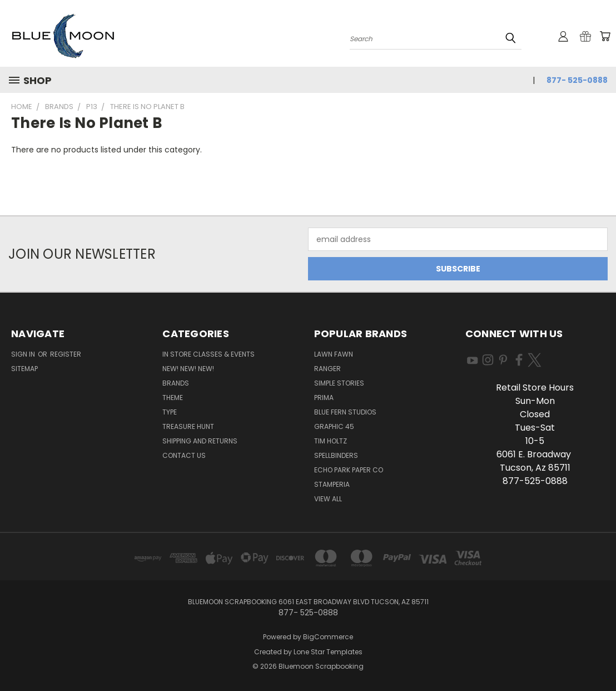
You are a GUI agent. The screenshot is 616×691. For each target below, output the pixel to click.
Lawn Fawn (334, 354)
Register (66, 354)
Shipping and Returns (200, 441)
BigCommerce (328, 637)
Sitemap (24, 369)
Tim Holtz (331, 441)
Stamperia (332, 484)
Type (170, 412)
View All (328, 499)
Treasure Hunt (188, 426)
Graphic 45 (334, 426)
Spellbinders (336, 455)
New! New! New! (188, 369)
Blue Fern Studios (345, 412)
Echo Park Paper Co (349, 470)
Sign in (24, 354)
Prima (324, 398)
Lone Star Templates (328, 652)
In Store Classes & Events (208, 354)
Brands (176, 383)
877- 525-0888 (577, 80)
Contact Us (184, 455)
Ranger (327, 369)
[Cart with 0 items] (605, 36)
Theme (173, 398)
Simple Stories (339, 383)
